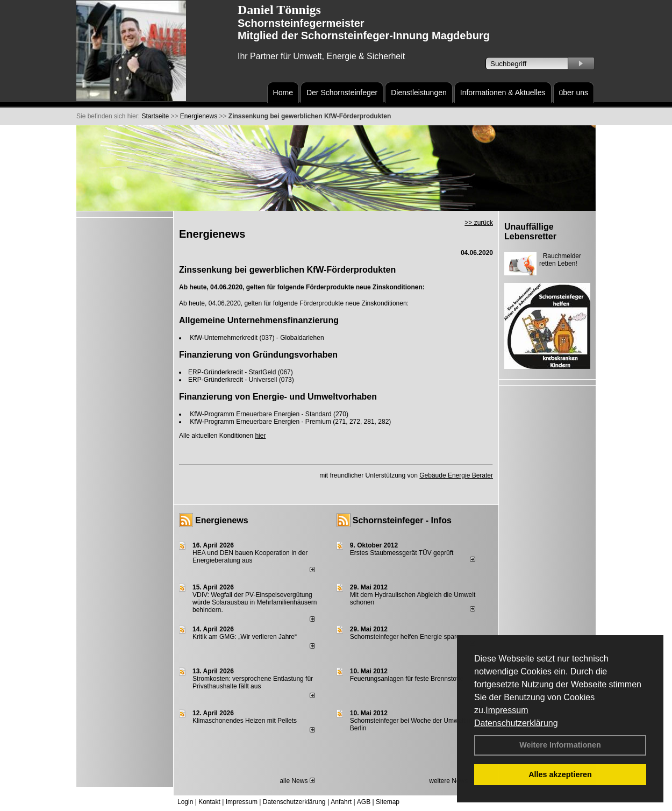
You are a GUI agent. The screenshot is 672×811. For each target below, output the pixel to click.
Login (185, 802)
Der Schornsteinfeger (342, 93)
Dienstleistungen (419, 93)
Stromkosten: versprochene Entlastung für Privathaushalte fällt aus (253, 682)
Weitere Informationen (560, 745)
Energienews (222, 520)
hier (260, 436)
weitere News (452, 781)
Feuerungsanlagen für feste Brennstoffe (407, 679)
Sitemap (388, 802)
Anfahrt (341, 802)
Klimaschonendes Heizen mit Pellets (245, 721)
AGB (364, 802)
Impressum (507, 710)
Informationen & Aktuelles (503, 93)
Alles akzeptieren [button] (560, 774)
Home (283, 93)
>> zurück (479, 223)
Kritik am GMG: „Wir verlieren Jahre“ (245, 637)
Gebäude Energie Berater (456, 475)
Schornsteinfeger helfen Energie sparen (407, 637)
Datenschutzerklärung (516, 723)
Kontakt (209, 802)
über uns (574, 93)
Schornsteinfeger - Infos (402, 520)
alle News (297, 781)
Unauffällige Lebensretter (530, 232)
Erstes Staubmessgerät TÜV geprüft (402, 553)
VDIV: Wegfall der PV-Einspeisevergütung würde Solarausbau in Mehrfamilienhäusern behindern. (255, 602)
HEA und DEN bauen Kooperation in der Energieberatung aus (250, 557)
